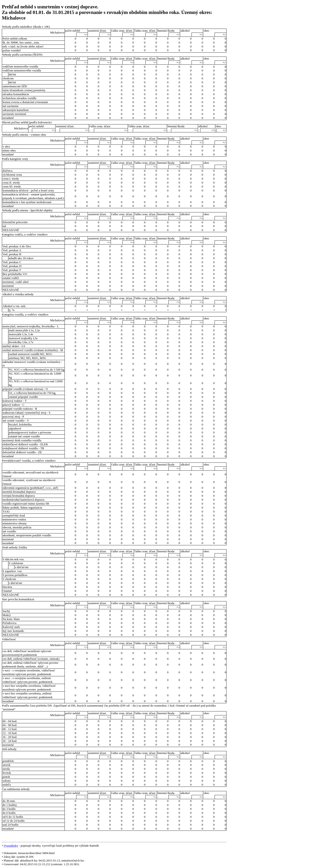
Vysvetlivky (11, 846)
